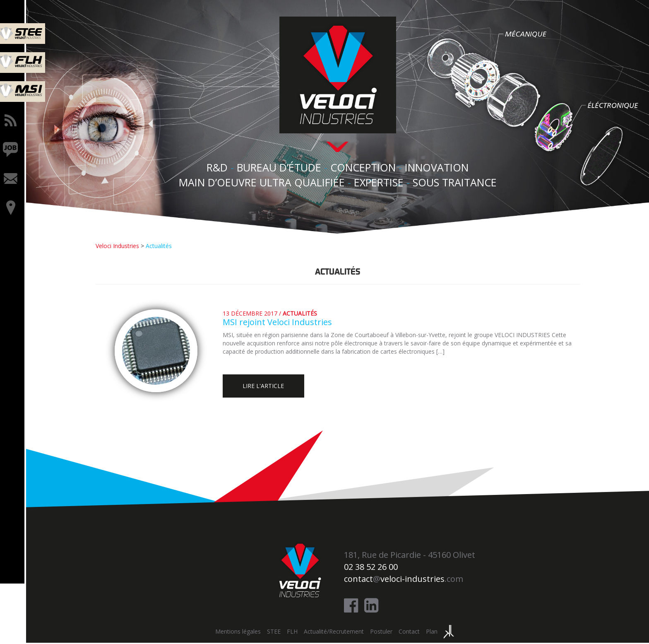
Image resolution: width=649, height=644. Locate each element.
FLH (293, 633)
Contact (410, 633)
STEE (275, 633)
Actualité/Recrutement (335, 633)
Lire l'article (268, 386)
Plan (433, 633)
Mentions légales (239, 633)
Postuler (382, 633)
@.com (405, 580)
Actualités (302, 312)
